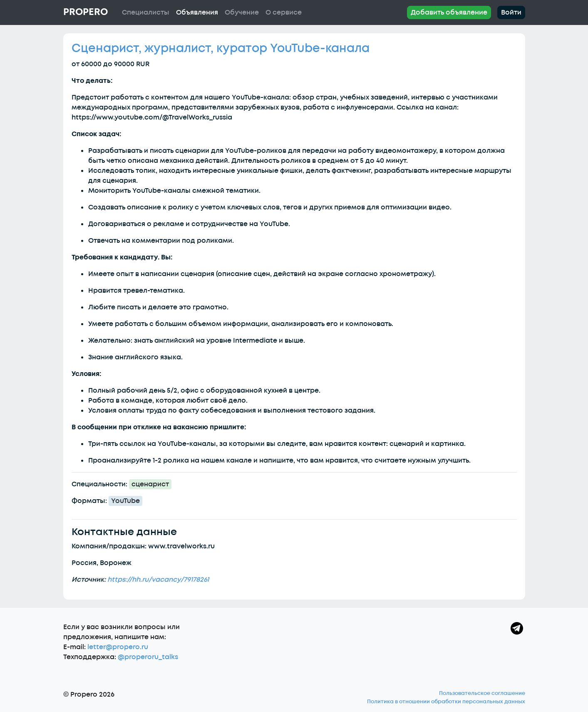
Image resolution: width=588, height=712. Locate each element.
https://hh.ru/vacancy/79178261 (158, 580)
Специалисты (146, 12)
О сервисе (284, 12)
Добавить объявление (449, 12)
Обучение (242, 12)
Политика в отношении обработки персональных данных (446, 702)
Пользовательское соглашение (482, 693)
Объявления (197, 12)
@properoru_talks (148, 657)
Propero (86, 12)
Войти (511, 12)
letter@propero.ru (118, 647)
